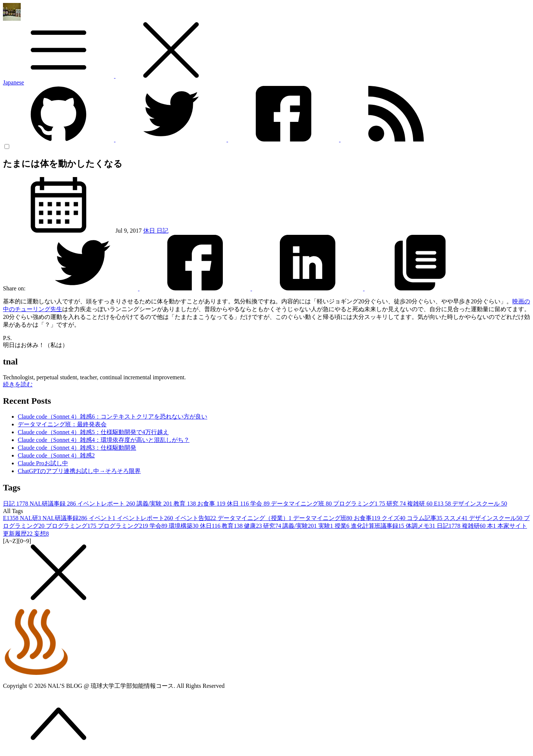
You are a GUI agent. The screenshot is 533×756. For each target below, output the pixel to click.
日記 (162, 231)
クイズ (394, 518)
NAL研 (31, 518)
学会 (261, 504)
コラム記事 (425, 518)
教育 (185, 504)
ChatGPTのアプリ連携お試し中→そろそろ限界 (79, 471)
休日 (150, 231)
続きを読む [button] (18, 384)
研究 (397, 504)
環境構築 (184, 526)
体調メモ (421, 526)
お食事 (212, 504)
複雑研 (420, 504)
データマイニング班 (302, 504)
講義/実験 (155, 504)
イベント (103, 518)
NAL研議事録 (53, 504)
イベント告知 (196, 518)
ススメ (456, 518)
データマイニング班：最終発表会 (62, 424)
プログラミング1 (360, 504)
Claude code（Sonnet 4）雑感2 (56, 455)
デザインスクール (480, 504)
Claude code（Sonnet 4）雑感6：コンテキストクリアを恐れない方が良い (113, 417)
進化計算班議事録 (378, 526)
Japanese (14, 82)
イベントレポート (107, 504)
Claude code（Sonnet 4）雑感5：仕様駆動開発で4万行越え (93, 432)
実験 (326, 526)
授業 (343, 526)
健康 (254, 526)
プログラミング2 (124, 526)
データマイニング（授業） (255, 518)
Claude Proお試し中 (43, 463)
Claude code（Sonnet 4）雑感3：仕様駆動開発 (77, 448)
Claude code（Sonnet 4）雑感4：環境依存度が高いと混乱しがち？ (104, 440)
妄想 (41, 534)
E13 (443, 504)
